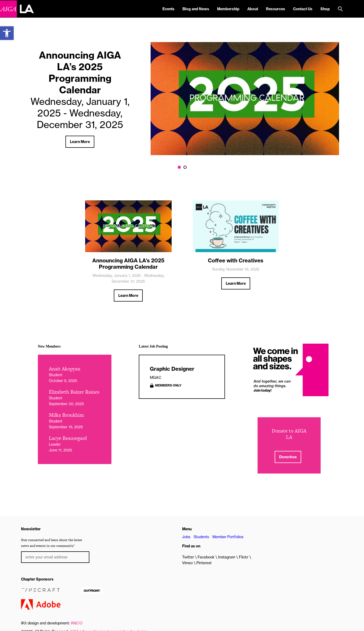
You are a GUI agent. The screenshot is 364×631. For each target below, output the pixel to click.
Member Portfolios (228, 537)
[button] (7, 33)
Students (201, 537)
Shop (325, 9)
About (253, 9)
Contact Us (303, 9)
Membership (228, 9)
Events (168, 9)
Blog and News (196, 9)
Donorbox (288, 457)
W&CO (77, 623)
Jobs (186, 537)
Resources (276, 9)
